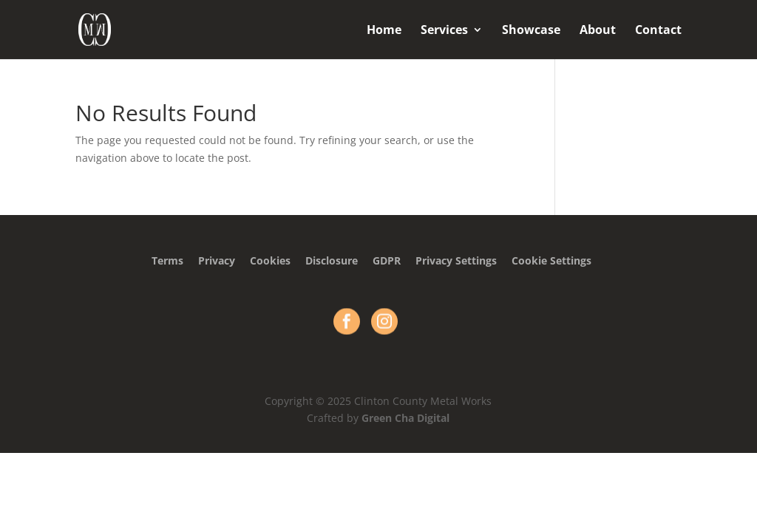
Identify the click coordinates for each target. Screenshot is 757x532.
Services (444, 31)
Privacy (217, 260)
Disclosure (332, 260)
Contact (658, 31)
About (598, 31)
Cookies (270, 260)
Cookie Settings (551, 260)
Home (384, 31)
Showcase (531, 31)
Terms (167, 260)
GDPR (387, 260)
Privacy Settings (456, 260)
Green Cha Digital (405, 418)
